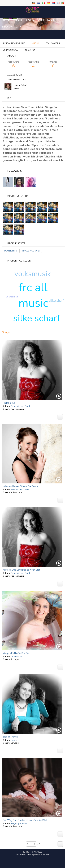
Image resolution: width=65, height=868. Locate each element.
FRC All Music (36, 852)
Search (7, 27)
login (51, 20)
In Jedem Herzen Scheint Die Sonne (21, 486)
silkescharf (56, 301)
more (36, 43)
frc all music (33, 295)
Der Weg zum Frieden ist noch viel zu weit (25, 820)
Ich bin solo (9, 403)
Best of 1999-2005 (20, 490)
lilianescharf (12, 297)
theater (14, 740)
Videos (18, 20)
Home (6, 20)
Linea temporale (14, 43)
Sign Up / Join (35, 20)
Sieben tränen (10, 737)
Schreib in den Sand (20, 406)
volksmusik (33, 274)
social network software (24, 855)
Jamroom (46, 855)
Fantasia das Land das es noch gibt (21, 570)
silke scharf (37, 318)
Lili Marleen (16, 657)
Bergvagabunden (19, 824)
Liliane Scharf (21, 85)
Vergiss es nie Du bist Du (16, 653)
